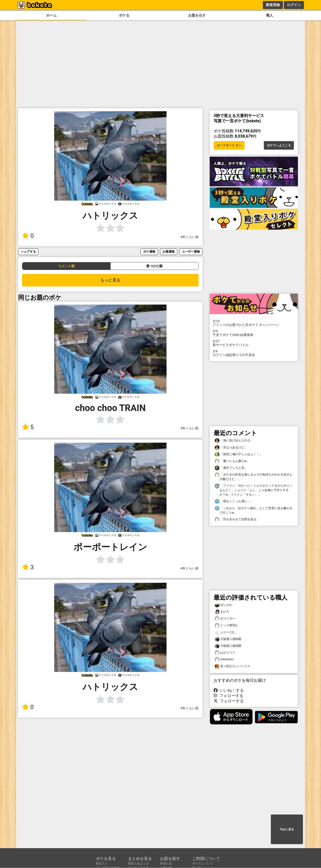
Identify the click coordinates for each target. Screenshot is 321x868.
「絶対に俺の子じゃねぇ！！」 (238, 454)
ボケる (124, 15)
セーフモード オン (229, 145)
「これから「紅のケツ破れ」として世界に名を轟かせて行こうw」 (254, 510)
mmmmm (224, 659)
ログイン (294, 5)
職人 (270, 15)
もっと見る (110, 280)
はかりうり (225, 653)
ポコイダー (225, 619)
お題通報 (169, 251)
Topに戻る (287, 829)
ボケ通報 (149, 251)
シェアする (28, 251)
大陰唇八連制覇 (228, 639)
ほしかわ (223, 605)
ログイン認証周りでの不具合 (254, 353)
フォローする (228, 696)
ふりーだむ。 (226, 632)
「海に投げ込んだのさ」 (234, 441)
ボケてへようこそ (279, 145)
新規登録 (273, 5)
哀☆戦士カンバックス (232, 666)
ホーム (51, 15)
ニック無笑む (226, 625)
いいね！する (229, 690)
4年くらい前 (190, 237)
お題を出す (197, 15)
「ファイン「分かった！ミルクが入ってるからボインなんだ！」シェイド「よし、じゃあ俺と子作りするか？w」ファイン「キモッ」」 (254, 490)
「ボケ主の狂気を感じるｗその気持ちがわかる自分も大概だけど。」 (254, 477)
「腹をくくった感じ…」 (233, 501)
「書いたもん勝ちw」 (232, 461)
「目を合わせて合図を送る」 (237, 519)
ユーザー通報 (191, 251)
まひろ (222, 612)
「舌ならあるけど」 (231, 448)
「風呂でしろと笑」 (231, 468)
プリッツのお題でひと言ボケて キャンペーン (254, 323)
